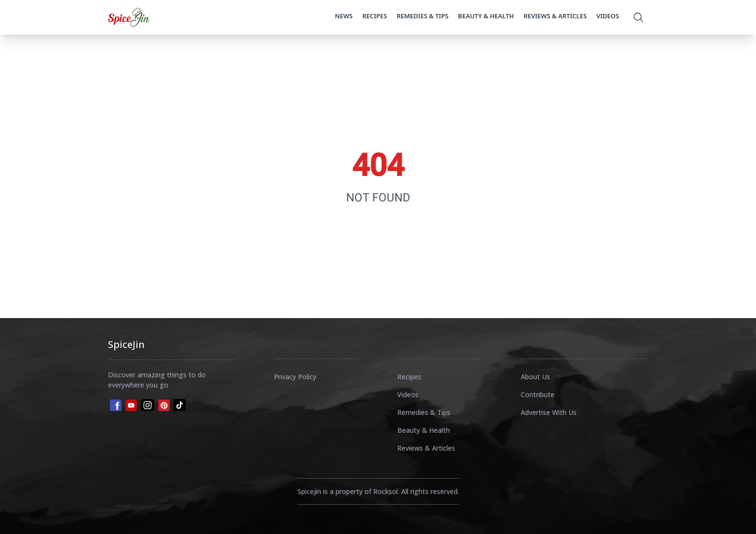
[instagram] (148, 405)
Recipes (375, 16)
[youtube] (131, 405)
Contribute (538, 394)
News (344, 16)
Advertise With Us (549, 412)
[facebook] (115, 404)
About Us (535, 377)
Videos (608, 16)
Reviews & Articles (555, 16)
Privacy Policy (295, 377)
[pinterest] (164, 405)
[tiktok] (180, 405)
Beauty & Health (486, 16)
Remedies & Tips (423, 16)
